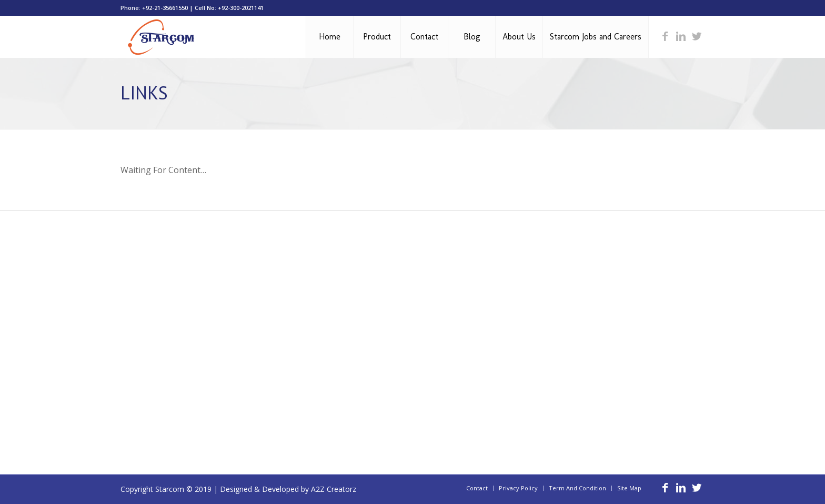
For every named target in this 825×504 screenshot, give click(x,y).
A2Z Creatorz (334, 489)
